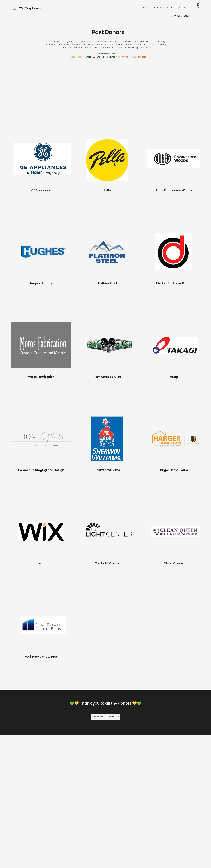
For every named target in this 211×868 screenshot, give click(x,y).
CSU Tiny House (30, 8)
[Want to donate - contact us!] (105, 717)
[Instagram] (198, 4)
